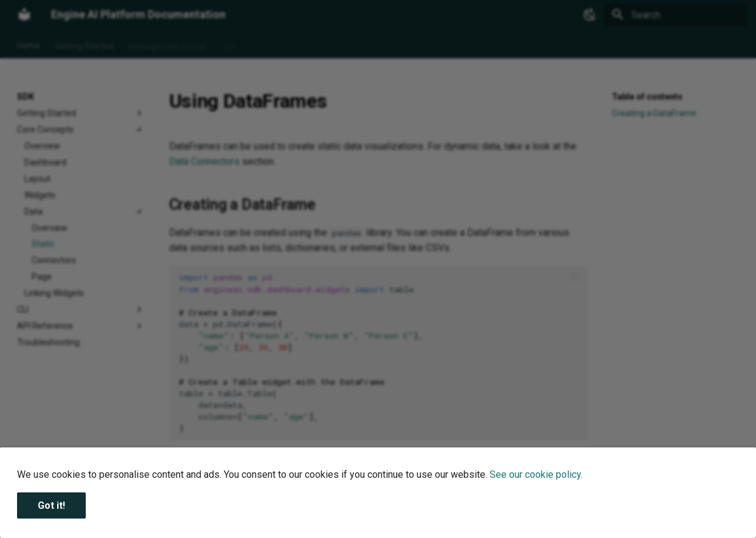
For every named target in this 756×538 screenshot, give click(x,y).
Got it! (51, 505)
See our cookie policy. (536, 474)
